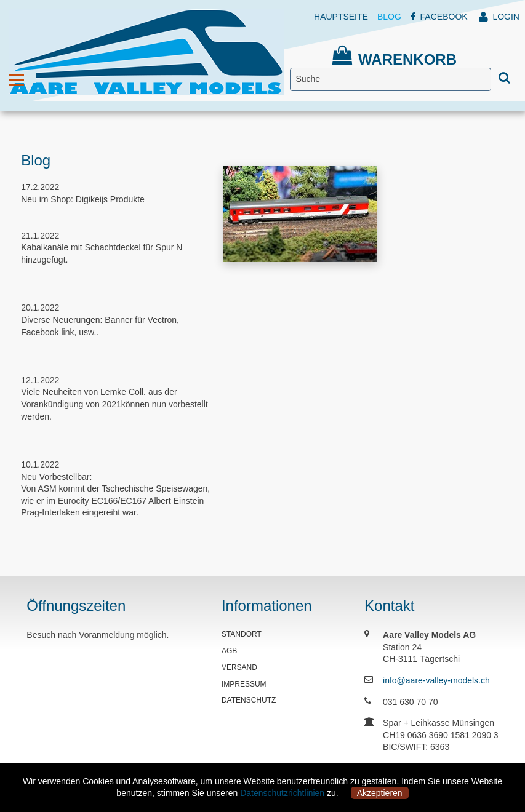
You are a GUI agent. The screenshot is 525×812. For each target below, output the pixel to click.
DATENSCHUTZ (249, 700)
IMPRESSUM (244, 684)
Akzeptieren (380, 793)
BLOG (389, 17)
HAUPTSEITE (341, 17)
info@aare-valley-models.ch (436, 680)
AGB (229, 651)
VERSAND (239, 667)
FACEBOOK (439, 17)
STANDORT (242, 634)
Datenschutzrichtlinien (282, 793)
